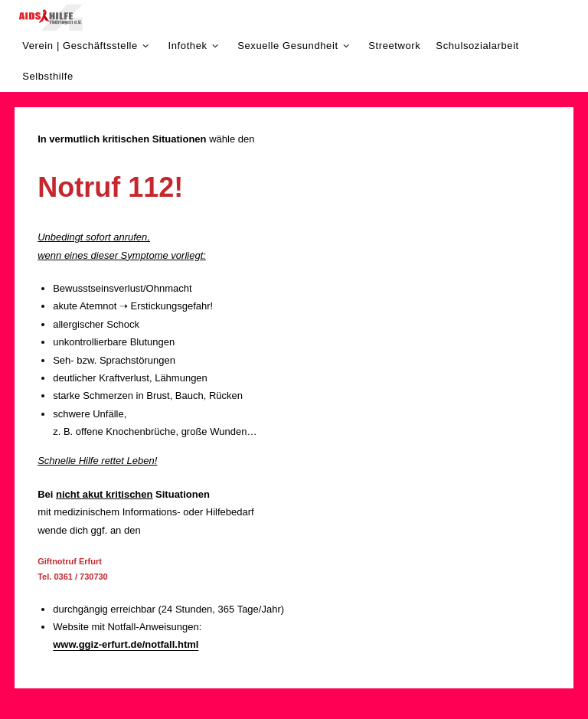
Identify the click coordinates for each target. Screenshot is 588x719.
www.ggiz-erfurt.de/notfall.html (126, 644)
